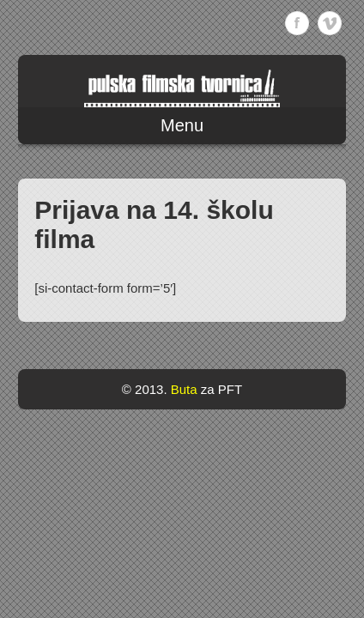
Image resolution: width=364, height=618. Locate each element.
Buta (184, 389)
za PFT (221, 389)
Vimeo (330, 23)
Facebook (297, 23)
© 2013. (145, 389)
